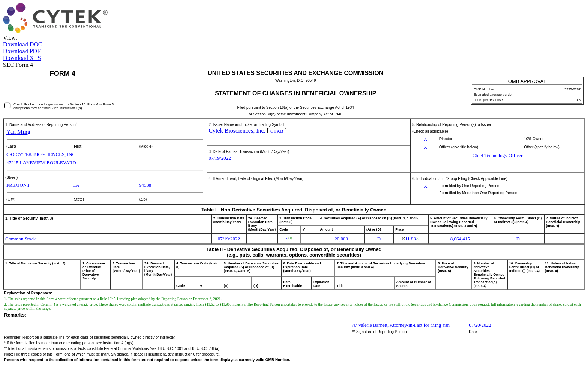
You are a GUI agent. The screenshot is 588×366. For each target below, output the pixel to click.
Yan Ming (18, 132)
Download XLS (22, 58)
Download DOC (22, 44)
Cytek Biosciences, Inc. (237, 131)
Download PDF (22, 51)
